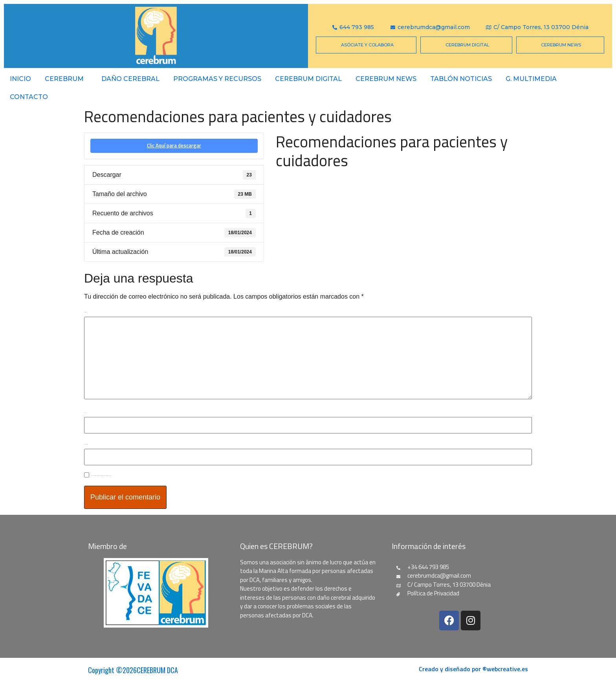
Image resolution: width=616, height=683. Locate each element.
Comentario (85, 312)
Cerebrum (64, 79)
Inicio (20, 79)
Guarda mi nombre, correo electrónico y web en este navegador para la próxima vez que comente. (101, 476)
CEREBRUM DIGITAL (308, 79)
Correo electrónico (86, 444)
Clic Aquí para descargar (174, 145)
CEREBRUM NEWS (386, 79)
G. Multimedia (531, 79)
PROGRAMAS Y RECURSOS (217, 79)
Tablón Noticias (461, 79)
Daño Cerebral (130, 79)
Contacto (29, 97)
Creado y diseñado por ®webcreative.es (473, 669)
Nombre (85, 412)
